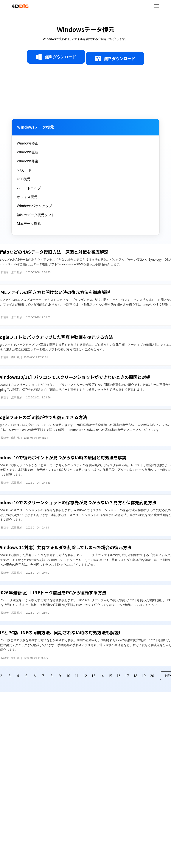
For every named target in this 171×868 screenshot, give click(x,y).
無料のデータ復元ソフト (36, 215)
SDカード (24, 170)
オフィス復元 (27, 197)
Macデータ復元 (29, 224)
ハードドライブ (29, 188)
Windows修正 (28, 143)
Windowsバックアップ (34, 206)
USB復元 (24, 179)
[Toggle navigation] (156, 6)
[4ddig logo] (20, 6)
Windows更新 (28, 152)
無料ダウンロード (56, 57)
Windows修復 (28, 161)
